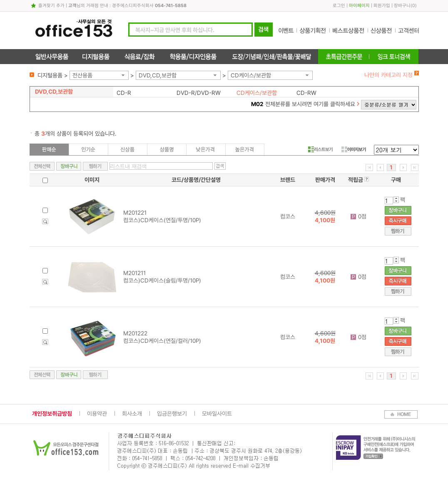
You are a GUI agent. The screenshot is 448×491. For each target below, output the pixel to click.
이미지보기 (354, 149)
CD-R (124, 93)
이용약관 (97, 414)
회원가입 (382, 6)
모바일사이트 (217, 414)
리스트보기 (320, 149)
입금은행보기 (172, 414)
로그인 (339, 6)
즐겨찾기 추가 (51, 6)
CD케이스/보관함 (251, 75)
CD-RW (306, 93)
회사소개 (132, 414)
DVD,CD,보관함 (158, 75)
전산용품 (82, 75)
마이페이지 (359, 6)
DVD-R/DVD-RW (199, 93)
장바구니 (402, 6)
